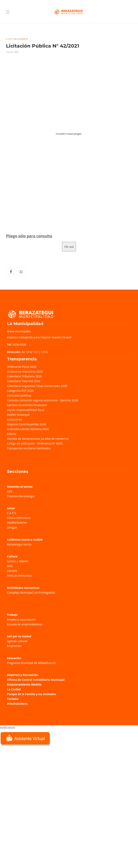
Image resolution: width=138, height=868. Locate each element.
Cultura (12, 556)
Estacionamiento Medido (24, 684)
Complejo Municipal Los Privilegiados (31, 592)
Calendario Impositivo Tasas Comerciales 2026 (37, 386)
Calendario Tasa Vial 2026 (24, 381)
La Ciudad (14, 689)
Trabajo (12, 615)
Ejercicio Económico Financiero (27, 405)
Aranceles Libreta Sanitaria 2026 (28, 429)
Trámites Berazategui (21, 496)
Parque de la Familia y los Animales (31, 694)
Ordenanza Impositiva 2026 (25, 371)
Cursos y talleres (18, 561)
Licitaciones (17, 39)
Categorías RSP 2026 (20, 391)
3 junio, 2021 (12, 52)
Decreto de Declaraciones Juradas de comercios (38, 439)
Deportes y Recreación (23, 675)
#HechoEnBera (17, 704)
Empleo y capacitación (21, 619)
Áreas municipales (19, 331)
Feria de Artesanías (19, 576)
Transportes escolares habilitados (29, 448)
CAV (10, 491)
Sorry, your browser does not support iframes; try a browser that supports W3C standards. (30, 775)
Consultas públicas (19, 395)
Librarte (12, 571)
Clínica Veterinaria (19, 518)
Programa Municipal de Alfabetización (32, 663)
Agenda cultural (17, 641)
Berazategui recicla (19, 544)
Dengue (12, 527)
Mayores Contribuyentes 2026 (27, 424)
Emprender (14, 646)
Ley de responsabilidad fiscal (26, 410)
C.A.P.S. (12, 513)
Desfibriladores (17, 523)
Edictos (12, 434)
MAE (10, 566)
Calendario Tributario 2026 (24, 376)
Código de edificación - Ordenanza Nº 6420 (35, 443)
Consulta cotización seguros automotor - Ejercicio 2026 (43, 400)
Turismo (13, 699)
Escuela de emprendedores (25, 624)
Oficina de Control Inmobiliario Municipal (36, 680)
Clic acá (69, 247)
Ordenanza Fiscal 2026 (22, 367)
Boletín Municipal (18, 415)
